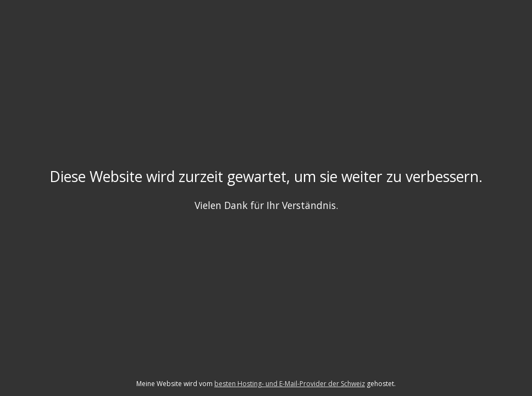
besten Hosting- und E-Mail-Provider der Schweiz (290, 384)
